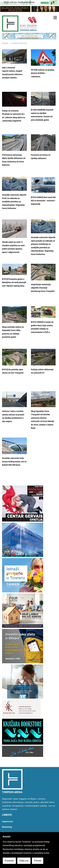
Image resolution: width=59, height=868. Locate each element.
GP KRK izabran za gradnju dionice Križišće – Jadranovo (43, 73)
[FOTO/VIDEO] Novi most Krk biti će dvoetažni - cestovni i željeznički (43, 201)
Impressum (8, 821)
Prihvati (38, 861)
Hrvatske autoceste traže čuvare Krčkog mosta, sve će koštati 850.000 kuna (14, 462)
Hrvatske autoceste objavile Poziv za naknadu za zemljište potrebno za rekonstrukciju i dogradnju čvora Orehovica (14, 202)
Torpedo (5, 43)
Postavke (9, 861)
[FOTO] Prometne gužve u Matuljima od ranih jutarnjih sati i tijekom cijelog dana (14, 283)
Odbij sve (24, 861)
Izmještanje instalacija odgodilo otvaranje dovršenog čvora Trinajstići (43, 288)
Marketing (7, 827)
